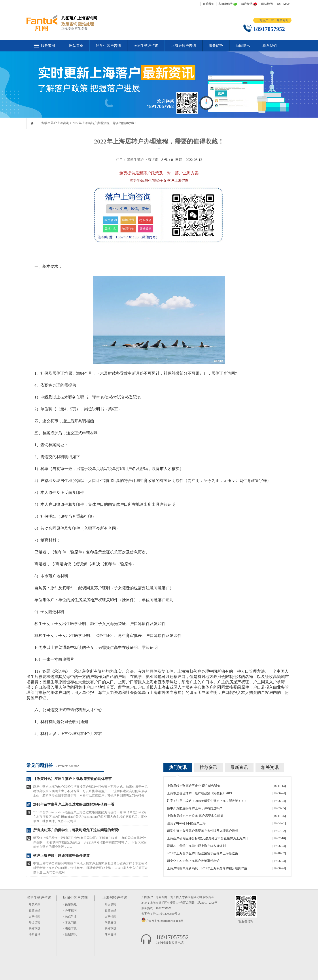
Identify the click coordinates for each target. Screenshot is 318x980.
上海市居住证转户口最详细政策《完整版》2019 (199, 793)
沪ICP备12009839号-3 (166, 914)
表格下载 (34, 928)
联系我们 (208, 4)
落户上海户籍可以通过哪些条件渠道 (61, 856)
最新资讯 (239, 767)
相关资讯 (270, 767)
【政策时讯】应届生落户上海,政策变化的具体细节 (72, 779)
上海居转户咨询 (184, 46)
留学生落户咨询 (108, 46)
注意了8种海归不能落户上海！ (188, 823)
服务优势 (216, 46)
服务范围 (48, 46)
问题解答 (110, 922)
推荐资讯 (208, 767)
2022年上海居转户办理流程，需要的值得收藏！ (105, 123)
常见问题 (34, 905)
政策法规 (34, 911)
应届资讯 (71, 934)
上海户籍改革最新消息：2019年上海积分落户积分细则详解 (207, 868)
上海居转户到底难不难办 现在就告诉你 (194, 786)
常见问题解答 (40, 765)
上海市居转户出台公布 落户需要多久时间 (195, 816)
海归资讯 (34, 934)
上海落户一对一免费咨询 (272, 20)
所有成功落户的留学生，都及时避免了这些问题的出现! (76, 830)
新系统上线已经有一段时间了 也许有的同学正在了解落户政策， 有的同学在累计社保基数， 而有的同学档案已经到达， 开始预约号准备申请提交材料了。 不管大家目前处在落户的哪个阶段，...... (90, 842)
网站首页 (76, 46)
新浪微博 (247, 4)
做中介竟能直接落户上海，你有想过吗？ (195, 808)
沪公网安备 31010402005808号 (165, 921)
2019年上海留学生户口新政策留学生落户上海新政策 (203, 853)
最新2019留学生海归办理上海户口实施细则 (196, 846)
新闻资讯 (243, 46)
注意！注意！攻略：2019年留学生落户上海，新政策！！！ (207, 801)
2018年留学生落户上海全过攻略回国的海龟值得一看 (74, 804)
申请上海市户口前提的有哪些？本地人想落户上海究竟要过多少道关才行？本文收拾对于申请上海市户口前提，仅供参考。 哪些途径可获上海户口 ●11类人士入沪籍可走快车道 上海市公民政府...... (90, 868)
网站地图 (267, 4)
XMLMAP (283, 4)
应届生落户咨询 (146, 46)
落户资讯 (110, 934)
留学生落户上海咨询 (55, 123)
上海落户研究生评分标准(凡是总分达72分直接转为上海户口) (208, 838)
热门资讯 (178, 767)
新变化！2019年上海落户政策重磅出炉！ (195, 861)
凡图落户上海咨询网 (154, 897)
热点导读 (34, 922)
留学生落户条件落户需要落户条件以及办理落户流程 (203, 831)
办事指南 (34, 917)
